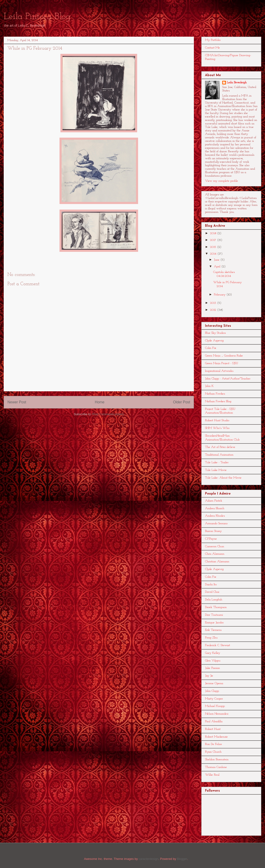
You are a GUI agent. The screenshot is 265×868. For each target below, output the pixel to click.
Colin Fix (211, 348)
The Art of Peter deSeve (220, 447)
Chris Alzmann (215, 554)
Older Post (182, 402)
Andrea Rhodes (215, 516)
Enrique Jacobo (214, 623)
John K (209, 386)
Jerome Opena (214, 683)
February (220, 295)
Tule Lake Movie (216, 470)
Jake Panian (212, 668)
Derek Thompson (216, 607)
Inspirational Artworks (219, 371)
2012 (214, 310)
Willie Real (212, 775)
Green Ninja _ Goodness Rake (224, 356)
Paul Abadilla (214, 721)
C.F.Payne (211, 539)
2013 (214, 303)
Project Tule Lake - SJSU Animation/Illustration (220, 411)
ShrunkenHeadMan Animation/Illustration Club (222, 438)
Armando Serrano (216, 523)
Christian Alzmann (217, 562)
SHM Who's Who (217, 428)
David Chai (212, 592)
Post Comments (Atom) (108, 414)
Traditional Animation (219, 455)
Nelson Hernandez (217, 714)
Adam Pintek (214, 501)
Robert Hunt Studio (217, 420)
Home (100, 402)
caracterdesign (148, 859)
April (218, 267)
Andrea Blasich (215, 508)
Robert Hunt (213, 729)
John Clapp (212, 691)
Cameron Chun (215, 546)
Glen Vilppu (213, 661)
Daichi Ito (211, 585)
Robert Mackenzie (216, 737)
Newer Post (17, 402)
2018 (214, 233)
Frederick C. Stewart (218, 645)
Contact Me (212, 48)
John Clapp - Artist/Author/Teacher (228, 379)
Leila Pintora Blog (37, 17)
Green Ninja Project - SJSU (222, 363)
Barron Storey (213, 531)
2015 (214, 247)
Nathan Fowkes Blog (218, 401)
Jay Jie (209, 676)
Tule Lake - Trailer (217, 462)
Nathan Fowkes (215, 394)
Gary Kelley (213, 653)
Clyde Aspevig (214, 341)
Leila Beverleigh (237, 83)
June (217, 260)
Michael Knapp (215, 706)
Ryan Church (213, 752)
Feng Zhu (211, 638)
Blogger (182, 859)
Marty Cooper (214, 699)
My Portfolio (213, 40)
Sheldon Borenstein (217, 759)
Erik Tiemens (213, 630)
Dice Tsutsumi (214, 615)
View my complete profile (222, 181)
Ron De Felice (214, 744)
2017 (214, 240)
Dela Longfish (214, 600)
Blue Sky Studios (215, 333)
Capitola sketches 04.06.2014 (224, 274)
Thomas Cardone (216, 767)
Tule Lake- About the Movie (223, 478)
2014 (214, 254)
